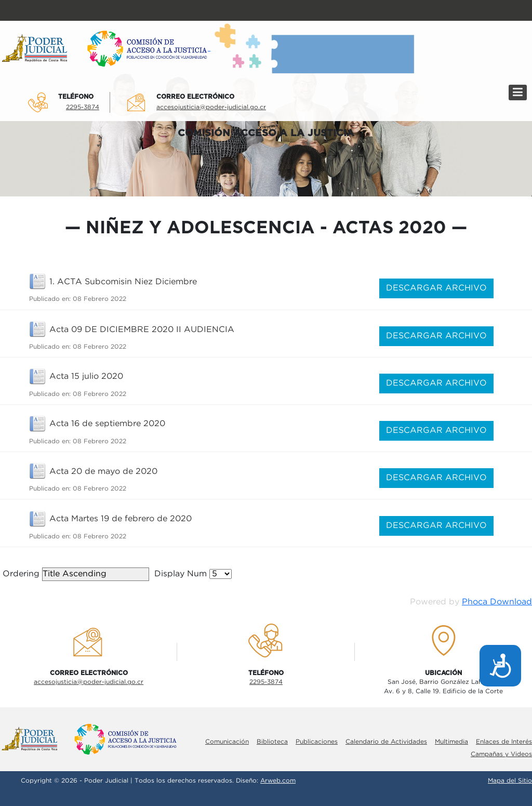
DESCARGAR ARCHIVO (436, 288)
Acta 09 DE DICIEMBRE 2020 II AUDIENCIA (142, 330)
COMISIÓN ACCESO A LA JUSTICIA (266, 133)
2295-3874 (83, 107)
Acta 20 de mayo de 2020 (103, 472)
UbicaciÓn (443, 673)
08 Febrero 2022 (99, 299)
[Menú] (518, 93)
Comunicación (227, 742)
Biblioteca (272, 742)
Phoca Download (497, 602)
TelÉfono (76, 97)
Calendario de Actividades (386, 742)
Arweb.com (278, 781)
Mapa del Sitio (510, 781)
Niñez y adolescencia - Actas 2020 (266, 228)
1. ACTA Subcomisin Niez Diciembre (123, 282)
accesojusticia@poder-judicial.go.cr (211, 107)
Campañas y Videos (501, 754)
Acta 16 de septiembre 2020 (107, 424)
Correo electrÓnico (195, 97)
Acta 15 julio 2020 (86, 376)
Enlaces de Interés (504, 742)
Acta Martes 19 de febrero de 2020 (121, 519)
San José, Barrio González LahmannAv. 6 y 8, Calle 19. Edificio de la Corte (443, 687)
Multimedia (451, 742)
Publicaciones (317, 742)
